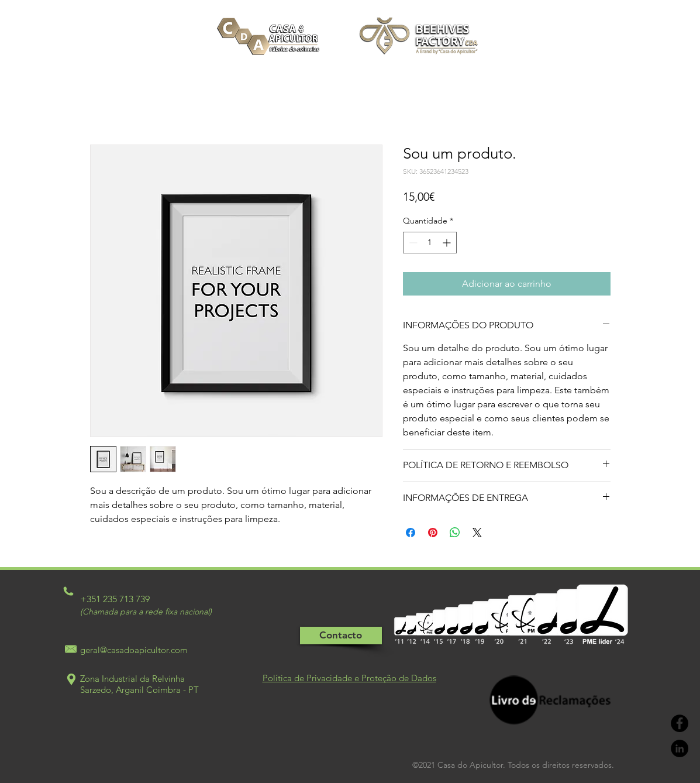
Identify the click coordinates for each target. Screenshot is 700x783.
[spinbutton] (430, 243)
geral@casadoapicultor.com (134, 650)
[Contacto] (341, 636)
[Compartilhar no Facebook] (411, 533)
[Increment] (448, 243)
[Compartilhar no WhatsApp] (455, 533)
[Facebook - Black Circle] (680, 723)
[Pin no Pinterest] (433, 533)
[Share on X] (477, 533)
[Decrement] (412, 243)
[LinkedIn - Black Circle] (680, 748)
